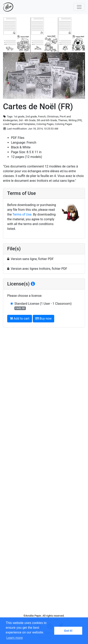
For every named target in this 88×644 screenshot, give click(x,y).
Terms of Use (22, 214)
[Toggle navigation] (79, 7)
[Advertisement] (44, 472)
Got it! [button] (68, 631)
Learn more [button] (15, 638)
